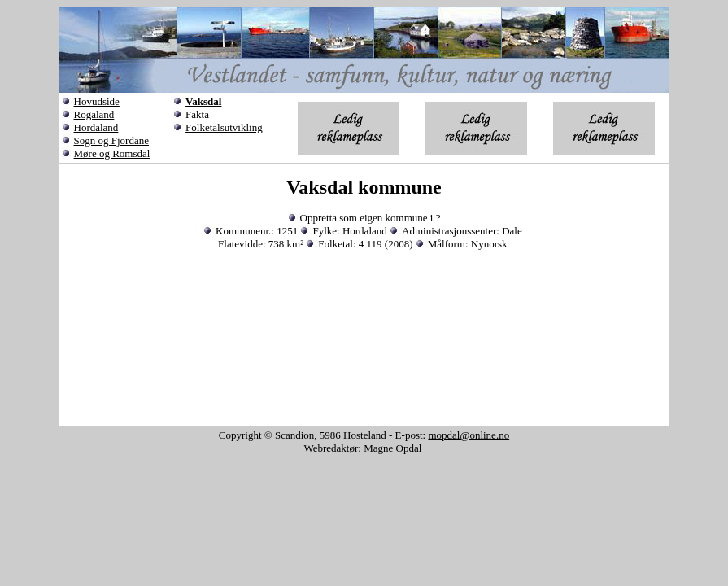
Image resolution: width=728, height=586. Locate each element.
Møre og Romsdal (112, 153)
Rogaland (94, 114)
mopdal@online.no (469, 435)
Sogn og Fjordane (111, 140)
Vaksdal (203, 101)
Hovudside (97, 101)
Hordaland (96, 127)
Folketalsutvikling (224, 127)
